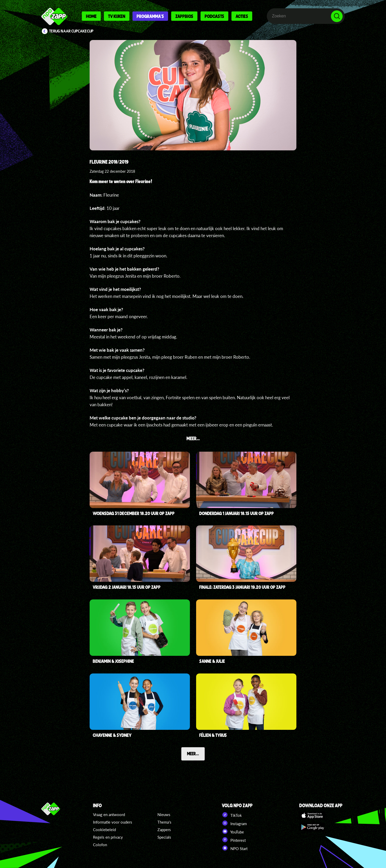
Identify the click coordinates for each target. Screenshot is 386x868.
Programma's (150, 16)
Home (91, 16)
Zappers (164, 830)
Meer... (193, 753)
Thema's (164, 822)
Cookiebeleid (104, 830)
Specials (164, 837)
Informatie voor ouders (113, 822)
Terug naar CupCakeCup (71, 31)
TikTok (232, 815)
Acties (242, 16)
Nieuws (164, 814)
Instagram (234, 823)
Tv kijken (117, 16)
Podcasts (214, 16)
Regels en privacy (108, 837)
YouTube (233, 831)
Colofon (100, 845)
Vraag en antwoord (109, 814)
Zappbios (184, 16)
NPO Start (235, 848)
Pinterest (234, 840)
